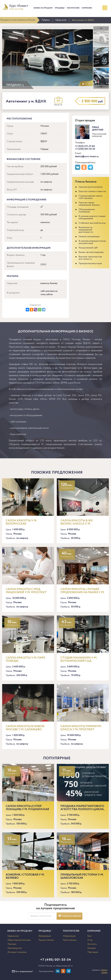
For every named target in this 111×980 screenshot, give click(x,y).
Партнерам (93, 952)
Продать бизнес (46, 940)
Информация (45, 936)
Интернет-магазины (17, 952)
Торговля (12, 944)
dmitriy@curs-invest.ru (87, 157)
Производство (15, 948)
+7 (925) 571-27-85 (85, 146)
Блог (90, 936)
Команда (92, 948)
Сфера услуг (61, 20)
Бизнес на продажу (43, 8)
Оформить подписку (70, 916)
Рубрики (46, 20)
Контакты (92, 944)
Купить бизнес (70, 940)
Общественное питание (19, 940)
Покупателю (73, 8)
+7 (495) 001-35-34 (85, 149)
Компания (87, 8)
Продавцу (60, 8)
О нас (90, 940)
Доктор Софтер (104, 971)
